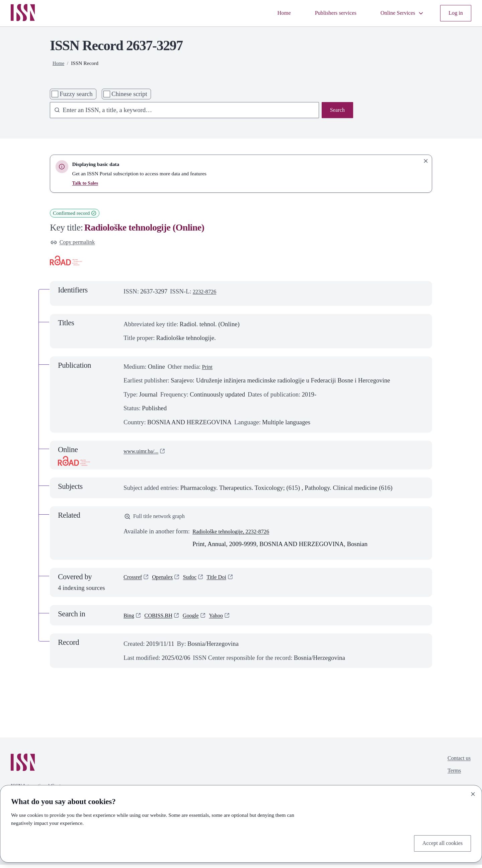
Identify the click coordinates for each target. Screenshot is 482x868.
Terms (452, 776)
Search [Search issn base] (336, 111)
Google (198, 619)
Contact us (457, 762)
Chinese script (129, 94)
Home (269, 13)
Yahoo (225, 619)
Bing (130, 619)
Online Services (398, 13)
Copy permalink (75, 243)
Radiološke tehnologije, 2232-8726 (237, 535)
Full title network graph (158, 519)
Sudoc (197, 581)
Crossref (134, 581)
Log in (455, 13)
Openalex (167, 581)
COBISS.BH (162, 619)
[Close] (473, 792)
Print (208, 368)
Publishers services (325, 13)
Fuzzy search (76, 94)
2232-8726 (206, 293)
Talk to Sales (86, 183)
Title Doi (226, 581)
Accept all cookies (439, 842)
